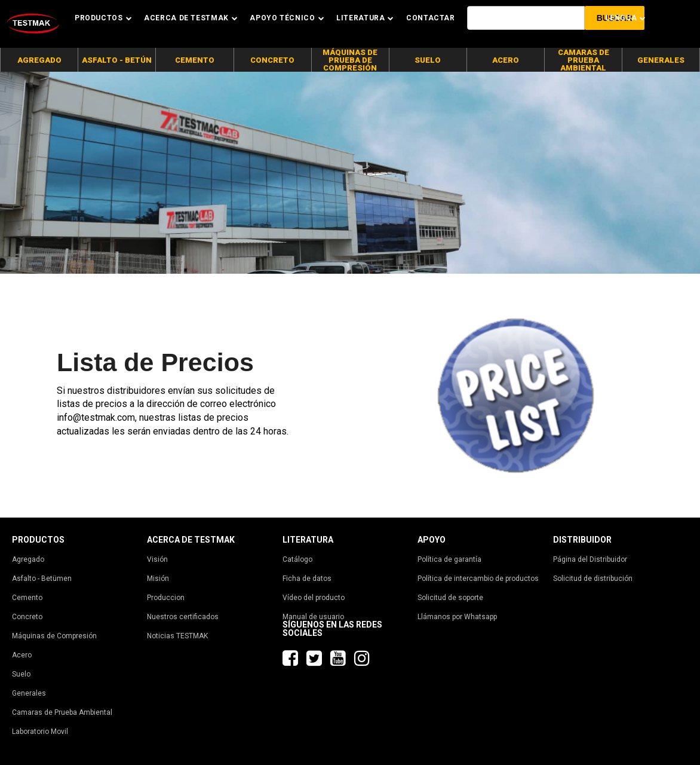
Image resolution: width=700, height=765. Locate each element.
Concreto (27, 617)
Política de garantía (449, 559)
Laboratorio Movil (40, 732)
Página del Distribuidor (590, 559)
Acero (22, 655)
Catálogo (297, 559)
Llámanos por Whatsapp (457, 617)
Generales (29, 693)
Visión (157, 559)
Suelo (21, 674)
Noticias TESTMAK (177, 636)
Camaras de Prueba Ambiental (62, 712)
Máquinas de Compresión (54, 636)
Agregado (28, 559)
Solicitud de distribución (593, 579)
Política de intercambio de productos (478, 579)
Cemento (27, 598)
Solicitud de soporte (450, 598)
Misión (158, 579)
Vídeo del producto (314, 598)
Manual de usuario (313, 617)
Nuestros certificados (183, 617)
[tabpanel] (350, 173)
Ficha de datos (307, 579)
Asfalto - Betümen (42, 579)
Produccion (166, 598)
